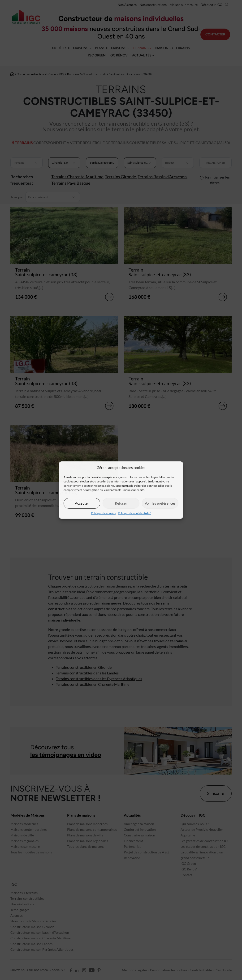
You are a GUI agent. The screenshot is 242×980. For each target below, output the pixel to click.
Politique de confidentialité (134, 513)
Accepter (82, 503)
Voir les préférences (160, 503)
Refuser (121, 503)
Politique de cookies (103, 513)
